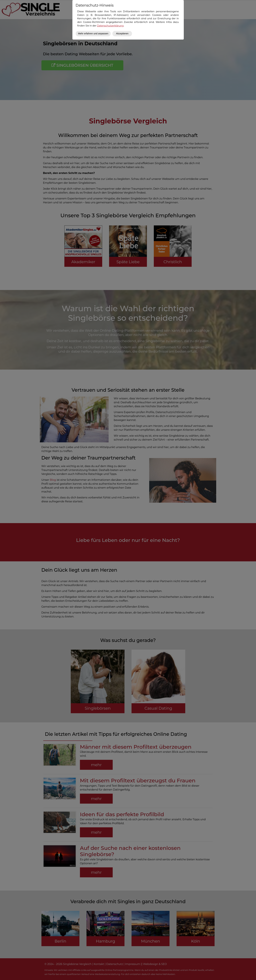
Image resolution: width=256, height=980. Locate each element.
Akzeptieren (122, 34)
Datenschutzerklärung (110, 26)
